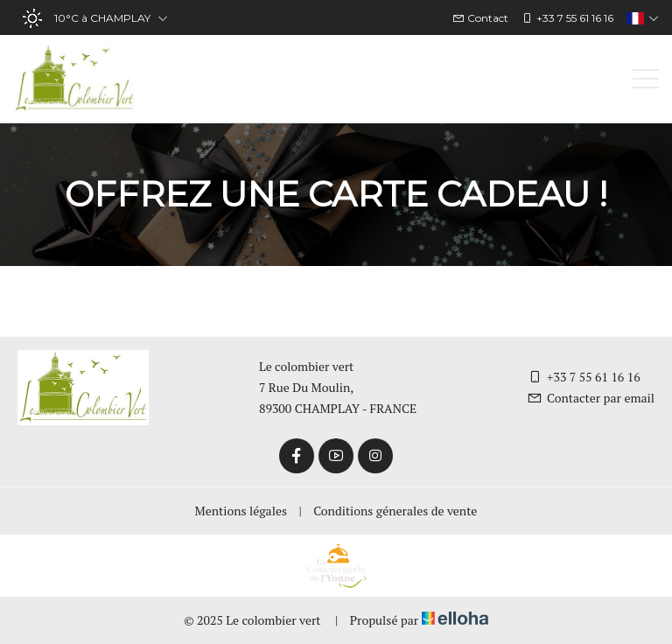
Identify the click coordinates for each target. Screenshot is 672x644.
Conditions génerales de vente (395, 511)
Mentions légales (241, 511)
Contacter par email (591, 398)
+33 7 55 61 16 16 (584, 377)
